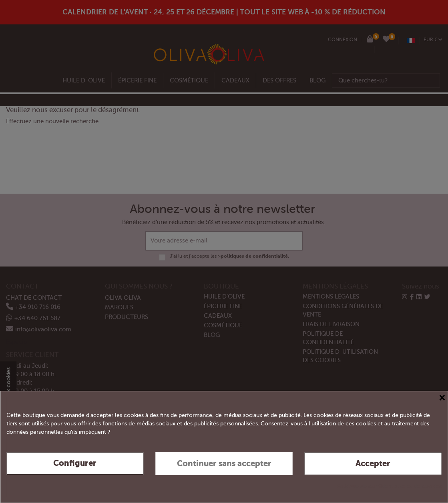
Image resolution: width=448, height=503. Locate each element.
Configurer (75, 463)
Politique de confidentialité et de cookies (389, 486)
